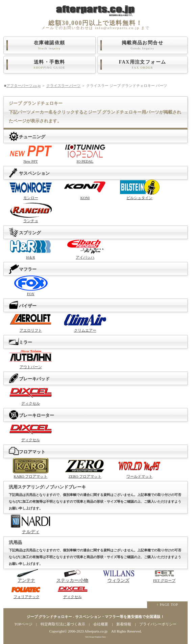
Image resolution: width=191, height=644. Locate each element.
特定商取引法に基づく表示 (63, 624)
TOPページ (23, 624)
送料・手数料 (50, 65)
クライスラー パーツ (64, 86)
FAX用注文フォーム (142, 65)
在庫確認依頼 (50, 45)
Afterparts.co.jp (96, 631)
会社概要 (101, 624)
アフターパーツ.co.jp (23, 86)
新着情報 (124, 624)
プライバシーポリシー (158, 624)
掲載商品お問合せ (142, 45)
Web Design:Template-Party (95, 637)
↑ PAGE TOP (167, 605)
